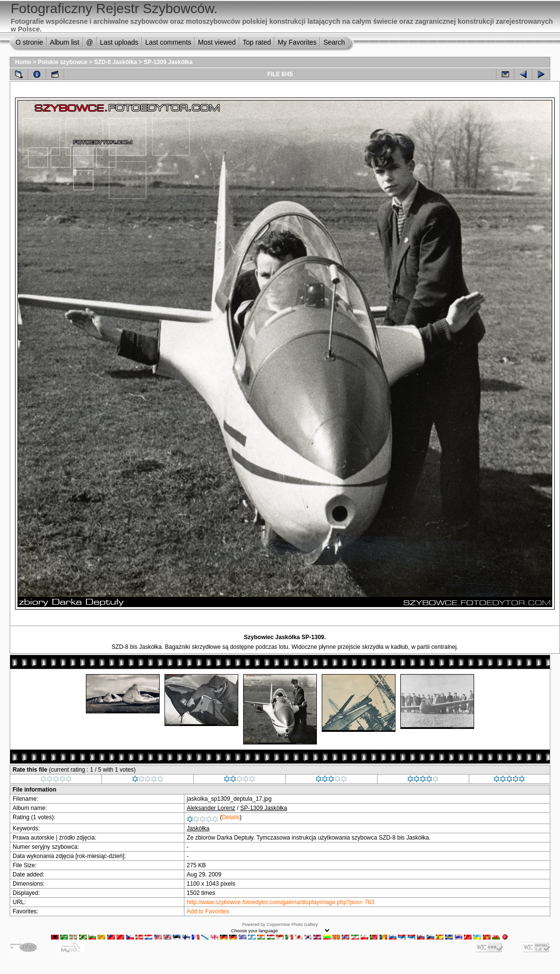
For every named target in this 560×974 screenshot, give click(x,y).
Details (231, 817)
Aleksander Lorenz (211, 808)
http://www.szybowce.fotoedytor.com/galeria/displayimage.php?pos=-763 (281, 902)
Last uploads (119, 42)
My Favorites (297, 42)
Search (334, 42)
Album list (65, 42)
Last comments (168, 42)
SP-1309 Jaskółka (168, 62)
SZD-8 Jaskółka (116, 62)
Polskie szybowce (63, 62)
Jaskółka (198, 828)
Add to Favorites (208, 911)
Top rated (257, 42)
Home (23, 62)
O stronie (29, 42)
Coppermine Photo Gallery (292, 924)
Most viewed (217, 42)
